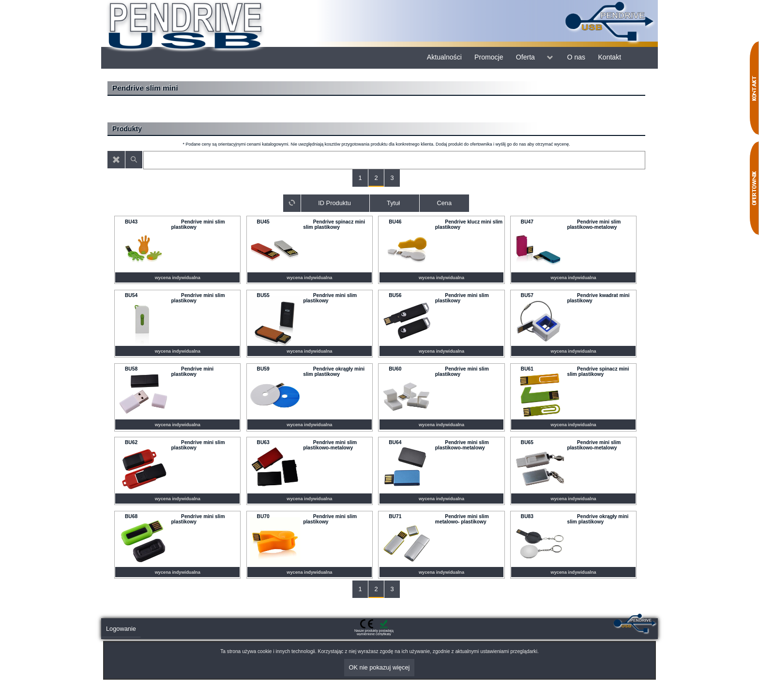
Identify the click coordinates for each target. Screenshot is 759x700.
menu (550, 58)
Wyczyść (116, 160)
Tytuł (393, 203)
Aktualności (444, 57)
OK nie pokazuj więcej (379, 667)
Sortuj (292, 203)
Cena (444, 203)
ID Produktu (334, 203)
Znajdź (134, 160)
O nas (577, 57)
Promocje (489, 57)
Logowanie (121, 629)
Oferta (525, 57)
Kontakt (609, 57)
